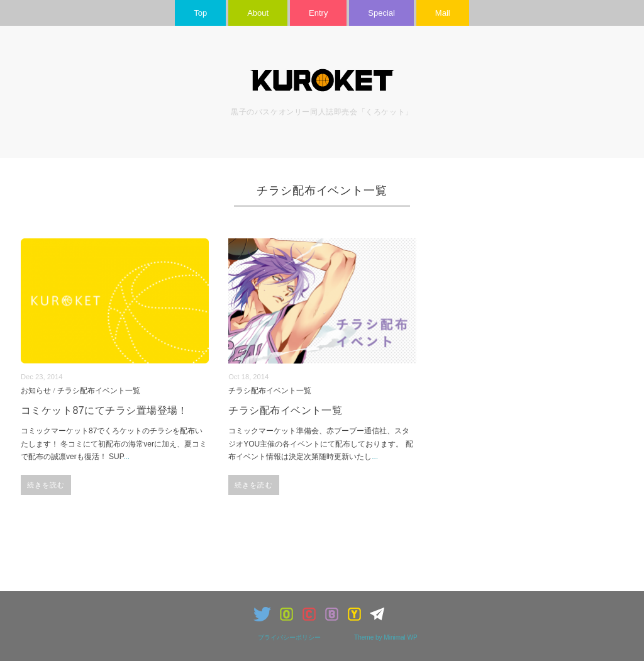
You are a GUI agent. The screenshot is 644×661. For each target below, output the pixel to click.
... (126, 457)
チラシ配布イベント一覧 (99, 390)
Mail (443, 13)
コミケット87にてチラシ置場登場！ (104, 410)
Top (200, 13)
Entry (318, 13)
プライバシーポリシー (289, 637)
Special (381, 13)
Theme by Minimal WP (386, 637)
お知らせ (36, 390)
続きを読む (46, 485)
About (258, 13)
